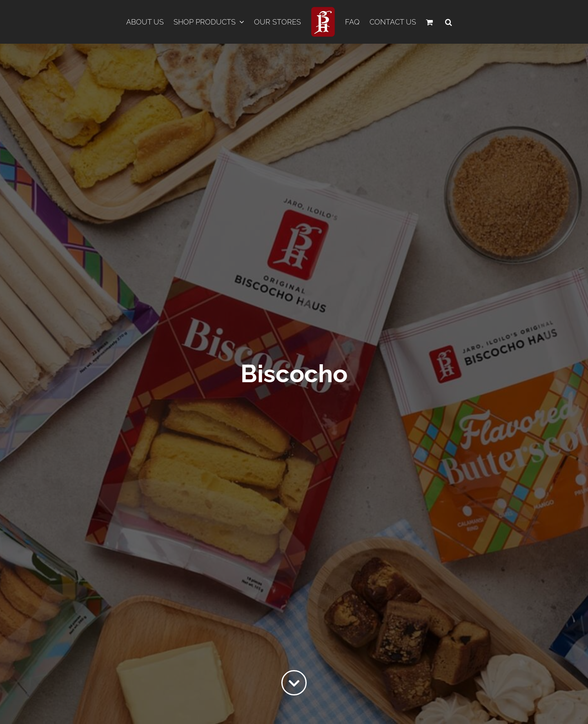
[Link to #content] (294, 683)
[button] (449, 22)
